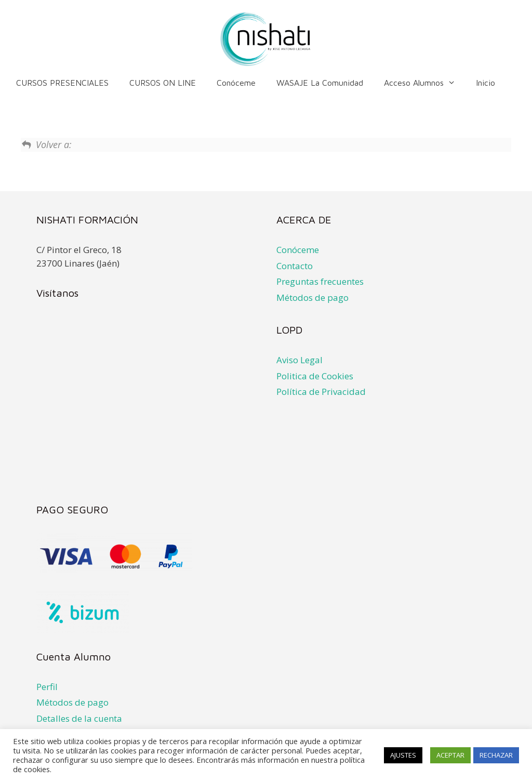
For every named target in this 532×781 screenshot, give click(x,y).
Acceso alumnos (425, 83)
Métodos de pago (312, 297)
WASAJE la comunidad (320, 83)
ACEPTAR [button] (450, 755)
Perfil (47, 687)
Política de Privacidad (321, 392)
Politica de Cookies (315, 376)
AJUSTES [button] (403, 755)
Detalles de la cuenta (79, 718)
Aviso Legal (300, 360)
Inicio (486, 83)
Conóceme (236, 83)
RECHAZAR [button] (496, 755)
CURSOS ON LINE (163, 83)
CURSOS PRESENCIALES (62, 83)
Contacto (295, 266)
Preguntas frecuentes (320, 281)
